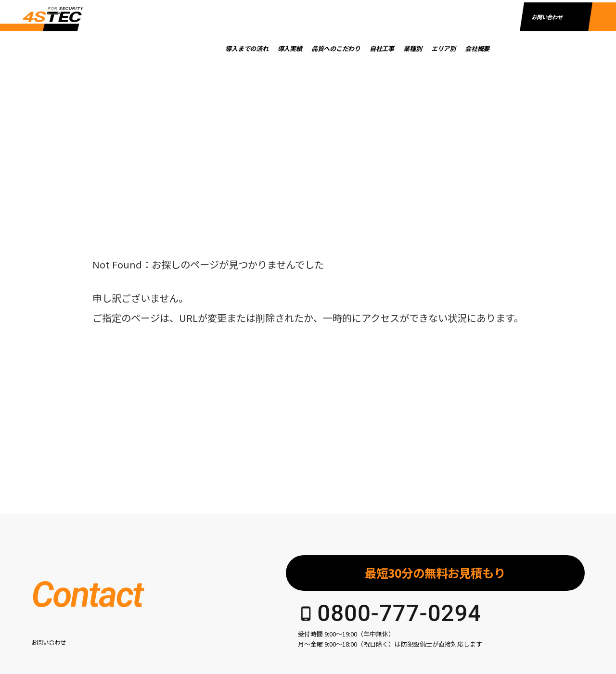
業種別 (435, 48)
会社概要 (499, 48)
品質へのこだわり (357, 48)
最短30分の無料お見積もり (435, 573)
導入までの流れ (269, 48)
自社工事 (404, 48)
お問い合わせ (547, 47)
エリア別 (465, 48)
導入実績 (312, 48)
